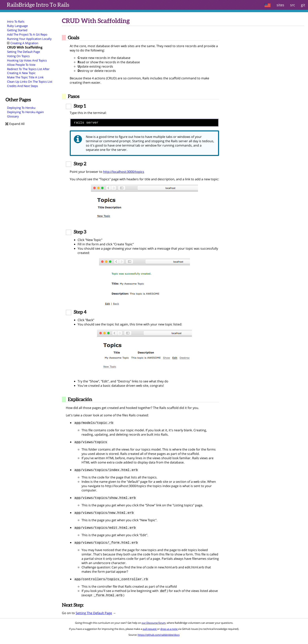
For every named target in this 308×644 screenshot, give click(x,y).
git (303, 5)
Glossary (13, 116)
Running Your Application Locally (29, 39)
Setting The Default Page (23, 52)
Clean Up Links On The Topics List (30, 82)
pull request (150, 634)
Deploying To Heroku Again (25, 112)
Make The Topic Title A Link (25, 77)
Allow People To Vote (21, 65)
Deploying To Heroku (21, 108)
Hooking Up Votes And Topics (27, 60)
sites (280, 5)
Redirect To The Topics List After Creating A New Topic (28, 71)
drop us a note (169, 634)
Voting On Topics (18, 56)
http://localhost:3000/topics (124, 173)
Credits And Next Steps (22, 86)
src (293, 5)
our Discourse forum (154, 628)
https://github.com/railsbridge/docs (159, 640)
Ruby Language (17, 26)
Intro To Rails (38, 5)
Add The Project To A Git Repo (27, 34)
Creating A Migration (23, 43)
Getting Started (17, 30)
